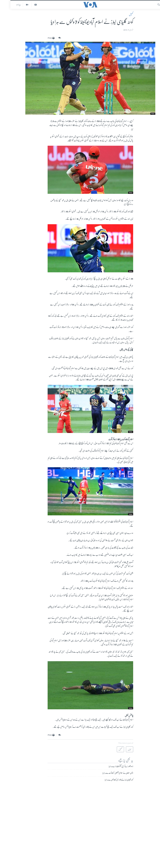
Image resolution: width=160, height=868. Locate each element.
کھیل (121, 14)
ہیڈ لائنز (8, 5)
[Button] (49, 38)
